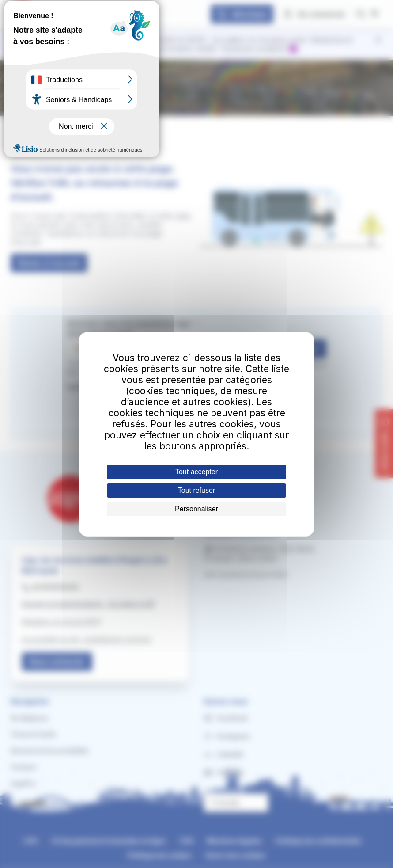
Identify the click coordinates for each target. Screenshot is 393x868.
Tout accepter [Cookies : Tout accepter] (196, 472)
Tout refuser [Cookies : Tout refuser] (196, 490)
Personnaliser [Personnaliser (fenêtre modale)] (196, 509)
